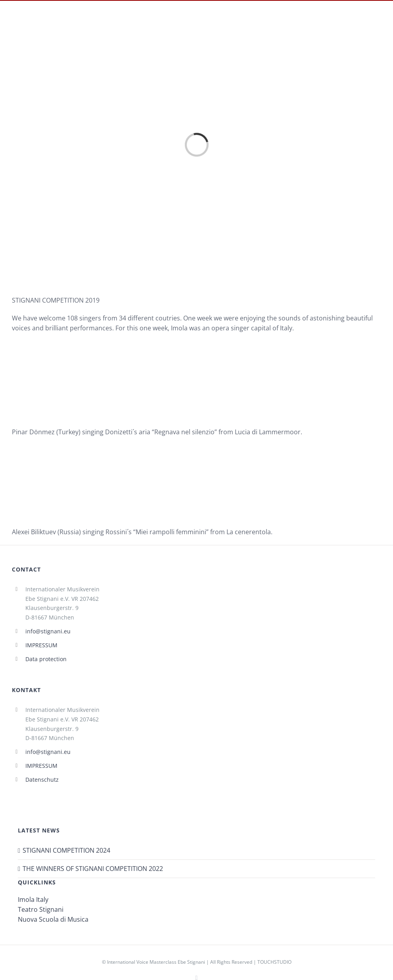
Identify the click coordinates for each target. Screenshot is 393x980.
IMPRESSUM (41, 645)
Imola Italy (33, 899)
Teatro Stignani (41, 909)
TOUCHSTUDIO (274, 962)
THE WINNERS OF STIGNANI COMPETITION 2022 (93, 869)
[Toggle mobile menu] (380, 25)
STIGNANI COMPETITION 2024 (66, 850)
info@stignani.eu (48, 631)
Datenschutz (42, 780)
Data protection (46, 659)
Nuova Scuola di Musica (53, 919)
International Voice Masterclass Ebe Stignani (156, 962)
